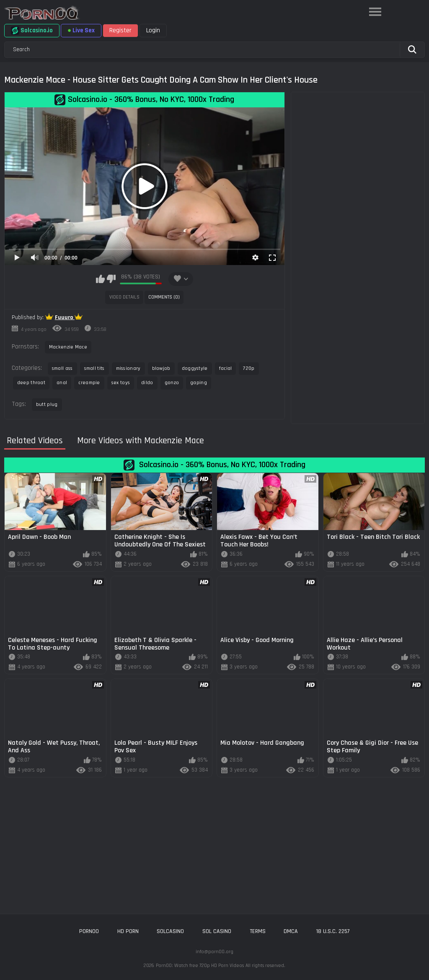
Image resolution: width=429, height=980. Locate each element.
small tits (94, 368)
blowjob (161, 368)
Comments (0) (164, 297)
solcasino (170, 931)
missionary (128, 368)
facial (226, 368)
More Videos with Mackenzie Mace (141, 441)
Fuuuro (65, 317)
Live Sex (81, 30)
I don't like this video (111, 279)
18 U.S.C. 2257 (333, 931)
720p (249, 368)
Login (153, 30)
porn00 (89, 931)
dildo (147, 383)
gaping (199, 383)
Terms (258, 931)
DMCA (291, 931)
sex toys (121, 383)
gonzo (172, 383)
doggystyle (195, 368)
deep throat (31, 383)
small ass (62, 368)
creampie (89, 383)
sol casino (217, 931)
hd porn (128, 931)
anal (62, 383)
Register (120, 30)
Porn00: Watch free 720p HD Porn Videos (200, 966)
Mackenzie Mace (68, 347)
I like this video (100, 279)
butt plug (47, 404)
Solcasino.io (32, 31)
